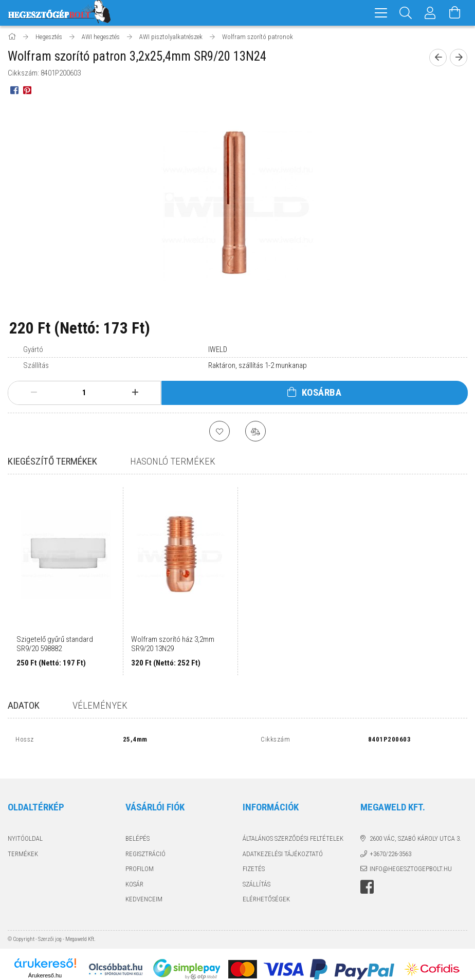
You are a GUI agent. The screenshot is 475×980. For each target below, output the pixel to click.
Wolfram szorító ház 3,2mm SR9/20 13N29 (173, 645)
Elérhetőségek (266, 890)
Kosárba (322, 394)
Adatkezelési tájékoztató (283, 844)
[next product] (459, 59)
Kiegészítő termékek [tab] (52, 463)
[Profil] (430, 13)
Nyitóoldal (25, 829)
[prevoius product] (438, 59)
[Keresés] (406, 13)
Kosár (134, 874)
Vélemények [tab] (100, 707)
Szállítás (257, 874)
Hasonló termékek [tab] (173, 463)
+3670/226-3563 (390, 844)
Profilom (140, 859)
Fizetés (254, 859)
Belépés (138, 829)
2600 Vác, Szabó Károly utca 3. (415, 829)
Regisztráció (145, 844)
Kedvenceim (144, 890)
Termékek (23, 844)
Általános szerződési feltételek (293, 829)
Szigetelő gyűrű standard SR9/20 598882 (55, 645)
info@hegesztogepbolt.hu (411, 859)
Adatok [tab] (24, 707)
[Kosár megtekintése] (455, 13)
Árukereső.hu (45, 966)
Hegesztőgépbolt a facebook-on (367, 877)
